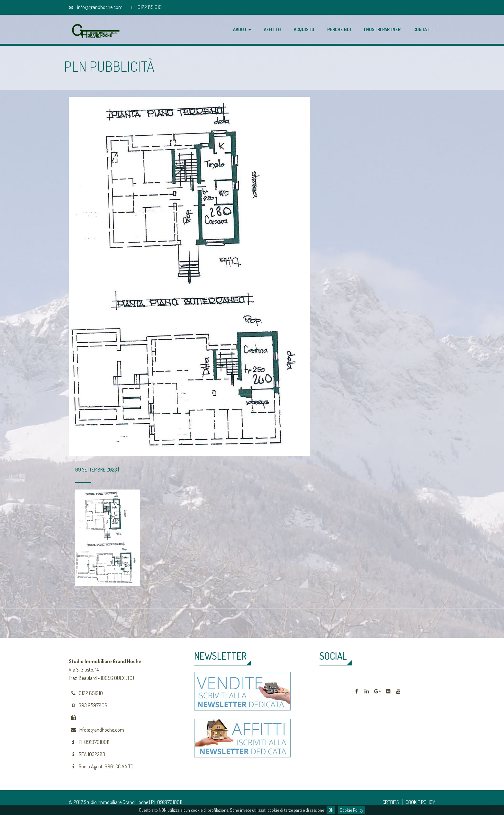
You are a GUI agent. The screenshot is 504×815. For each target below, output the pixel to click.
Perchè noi (339, 29)
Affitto (272, 29)
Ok (331, 810)
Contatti (423, 29)
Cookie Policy (351, 810)
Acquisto (304, 29)
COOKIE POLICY (420, 802)
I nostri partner (382, 29)
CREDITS (391, 802)
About (242, 29)
